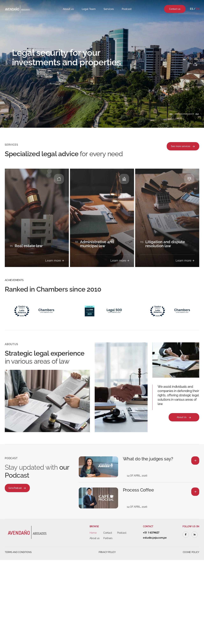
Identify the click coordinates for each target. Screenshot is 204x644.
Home (93, 533)
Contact (108, 533)
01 (171, 114)
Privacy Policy (107, 552)
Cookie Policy (191, 552)
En (198, 9)
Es (191, 9)
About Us (184, 417)
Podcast (127, 9)
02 (197, 114)
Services (109, 9)
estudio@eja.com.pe (155, 538)
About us (68, 9)
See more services (183, 146)
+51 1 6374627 (151, 533)
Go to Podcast (17, 488)
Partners (108, 538)
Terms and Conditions (18, 552)
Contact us (175, 9)
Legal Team (89, 9)
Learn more (55, 261)
